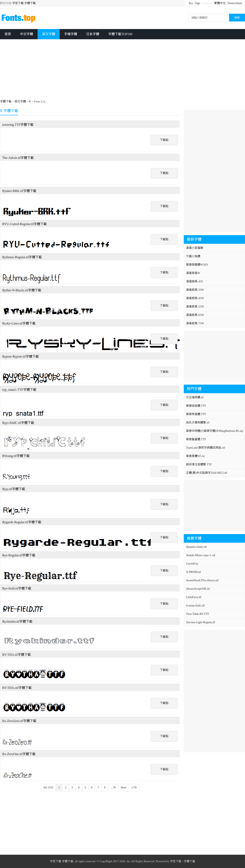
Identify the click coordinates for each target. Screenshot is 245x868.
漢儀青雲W (193, 273)
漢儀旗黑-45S (194, 281)
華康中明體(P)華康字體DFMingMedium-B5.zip (215, 431)
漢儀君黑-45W (195, 298)
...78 (113, 788)
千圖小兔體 (193, 256)
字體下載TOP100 (120, 34)
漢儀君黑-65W (195, 315)
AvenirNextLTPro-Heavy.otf (202, 580)
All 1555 (48, 788)
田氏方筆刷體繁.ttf (198, 423)
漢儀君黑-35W (195, 290)
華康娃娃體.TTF (196, 406)
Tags (197, 3)
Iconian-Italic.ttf (195, 606)
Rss (191, 3)
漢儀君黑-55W (195, 307)
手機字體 (71, 34)
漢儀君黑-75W (195, 323)
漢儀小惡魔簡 (195, 248)
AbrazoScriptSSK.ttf (198, 589)
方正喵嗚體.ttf (195, 397)
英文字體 (49, 34)
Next (123, 788)
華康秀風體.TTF (196, 414)
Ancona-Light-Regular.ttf (201, 622)
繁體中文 (220, 3)
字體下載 (30, 3)
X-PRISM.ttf (193, 572)
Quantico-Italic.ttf (196, 547)
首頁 (8, 34)
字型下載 (18, 3)
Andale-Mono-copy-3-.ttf (201, 555)
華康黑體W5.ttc (196, 456)
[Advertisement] (100, 70)
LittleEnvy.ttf (194, 597)
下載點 (164, 140)
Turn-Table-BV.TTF (198, 614)
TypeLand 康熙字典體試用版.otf (205, 448)
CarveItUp (192, 564)
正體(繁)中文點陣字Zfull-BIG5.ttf (207, 473)
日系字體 (93, 34)
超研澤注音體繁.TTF (199, 464)
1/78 (134, 788)
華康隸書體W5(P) (197, 265)
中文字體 (27, 34)
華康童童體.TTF (196, 439)
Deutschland (235, 3)
